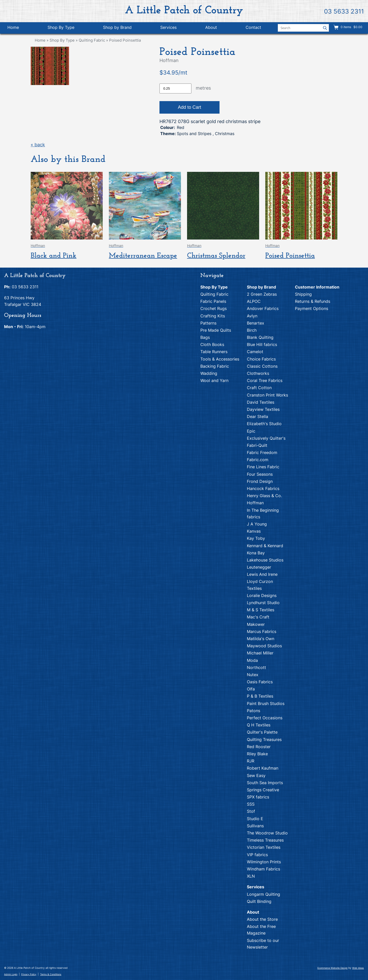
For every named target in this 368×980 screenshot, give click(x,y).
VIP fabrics (257, 855)
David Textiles (261, 402)
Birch (252, 330)
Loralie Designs (262, 595)
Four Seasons (260, 474)
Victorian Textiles (264, 847)
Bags (205, 337)
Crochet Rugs (214, 308)
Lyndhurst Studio (263, 603)
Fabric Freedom (262, 452)
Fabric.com (258, 460)
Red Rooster (259, 747)
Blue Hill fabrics (262, 344)
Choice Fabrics (261, 359)
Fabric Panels (213, 301)
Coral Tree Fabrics (265, 380)
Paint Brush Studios (266, 703)
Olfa (251, 689)
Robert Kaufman (263, 768)
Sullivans (255, 826)
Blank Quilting (260, 337)
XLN (251, 876)
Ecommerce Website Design (332, 968)
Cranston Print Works (267, 395)
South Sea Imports (265, 783)
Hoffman (255, 503)
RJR (251, 761)
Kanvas (254, 531)
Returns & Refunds (313, 301)
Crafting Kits (213, 316)
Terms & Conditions (51, 974)
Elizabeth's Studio (264, 424)
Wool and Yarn (214, 380)
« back (38, 145)
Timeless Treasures (265, 840)
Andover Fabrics (263, 308)
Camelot (255, 352)
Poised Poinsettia (125, 40)
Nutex (253, 675)
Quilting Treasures (264, 739)
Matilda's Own (261, 639)
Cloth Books (212, 344)
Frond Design (260, 481)
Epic (251, 431)
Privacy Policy (29, 974)
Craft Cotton (259, 388)
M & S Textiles (261, 610)
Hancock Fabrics (263, 488)
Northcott (256, 667)
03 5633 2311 (344, 11)
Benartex (256, 323)
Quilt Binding (259, 901)
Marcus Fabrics (262, 631)
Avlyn (252, 316)
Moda (252, 660)
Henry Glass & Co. (264, 496)
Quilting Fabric (92, 40)
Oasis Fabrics (260, 682)
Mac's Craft (258, 617)
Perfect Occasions (265, 718)
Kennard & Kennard (265, 546)
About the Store (262, 919)
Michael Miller (260, 653)
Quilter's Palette (262, 732)
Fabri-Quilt (257, 445)
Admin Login (11, 974)
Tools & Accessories (220, 359)
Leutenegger (259, 567)
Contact (253, 27)
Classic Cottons (262, 366)
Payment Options (312, 308)
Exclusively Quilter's (266, 438)
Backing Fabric (215, 366)
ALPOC (254, 301)
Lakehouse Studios (265, 560)
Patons (254, 711)
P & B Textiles (260, 696)
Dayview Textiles (263, 409)
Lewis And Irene (262, 574)
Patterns (208, 323)
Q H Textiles (259, 725)
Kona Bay (256, 553)
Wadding (209, 373)
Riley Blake (257, 754)
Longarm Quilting (263, 894)
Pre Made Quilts (216, 330)
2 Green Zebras (262, 294)
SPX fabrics (258, 797)
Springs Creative (263, 790)
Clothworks (258, 373)
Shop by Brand (117, 27)
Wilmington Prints (264, 862)
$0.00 (358, 27)
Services (168, 27)
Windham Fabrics (263, 869)
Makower (256, 624)
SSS (251, 804)
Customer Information (317, 287)
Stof (251, 811)
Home (13, 27)
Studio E (255, 819)
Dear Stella (257, 416)
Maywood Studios (264, 646)
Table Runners (214, 352)
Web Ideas (358, 968)
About (211, 27)
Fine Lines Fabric (263, 467)
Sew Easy (256, 775)
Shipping (303, 294)
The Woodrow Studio (267, 833)
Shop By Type (61, 27)
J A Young (257, 524)
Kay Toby (256, 538)
